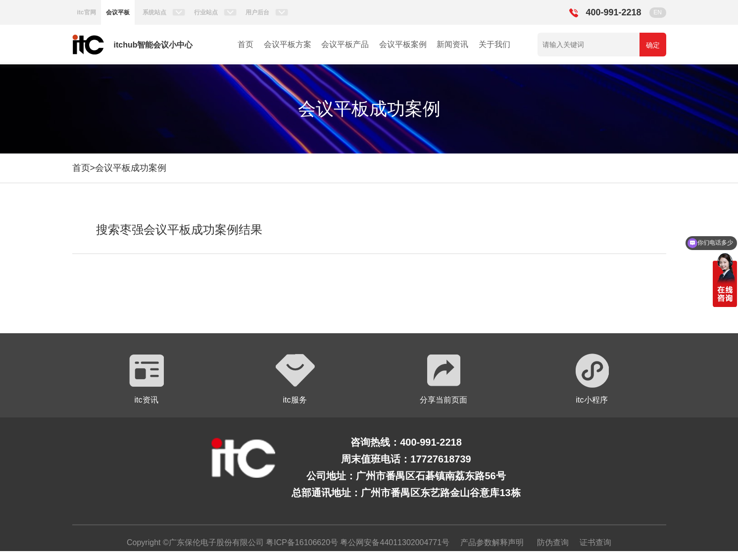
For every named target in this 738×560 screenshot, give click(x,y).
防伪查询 (553, 542)
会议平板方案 (288, 44)
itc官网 (87, 12)
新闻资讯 (452, 44)
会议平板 (118, 12)
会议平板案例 (403, 44)
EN (658, 12)
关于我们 (494, 44)
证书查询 (595, 542)
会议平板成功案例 (131, 168)
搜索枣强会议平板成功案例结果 (179, 229)
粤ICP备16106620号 (301, 542)
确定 (653, 45)
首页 (246, 44)
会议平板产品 (345, 44)
